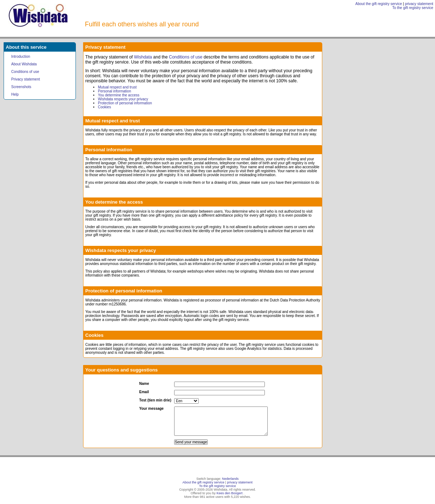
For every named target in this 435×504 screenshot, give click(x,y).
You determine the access (119, 95)
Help (15, 94)
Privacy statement (25, 79)
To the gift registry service (413, 8)
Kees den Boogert (229, 493)
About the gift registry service (379, 4)
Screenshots (21, 87)
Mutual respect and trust (117, 87)
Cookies (104, 107)
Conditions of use (25, 72)
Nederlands (231, 479)
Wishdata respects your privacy (123, 99)
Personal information (115, 91)
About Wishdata (24, 64)
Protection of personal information (125, 103)
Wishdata (143, 57)
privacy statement (419, 4)
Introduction (21, 57)
